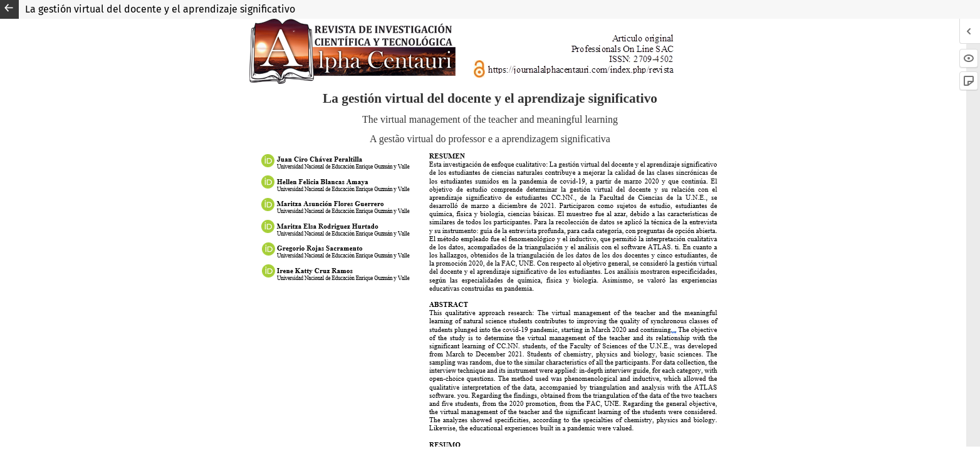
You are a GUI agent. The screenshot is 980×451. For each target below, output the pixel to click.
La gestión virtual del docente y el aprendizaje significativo (160, 9)
